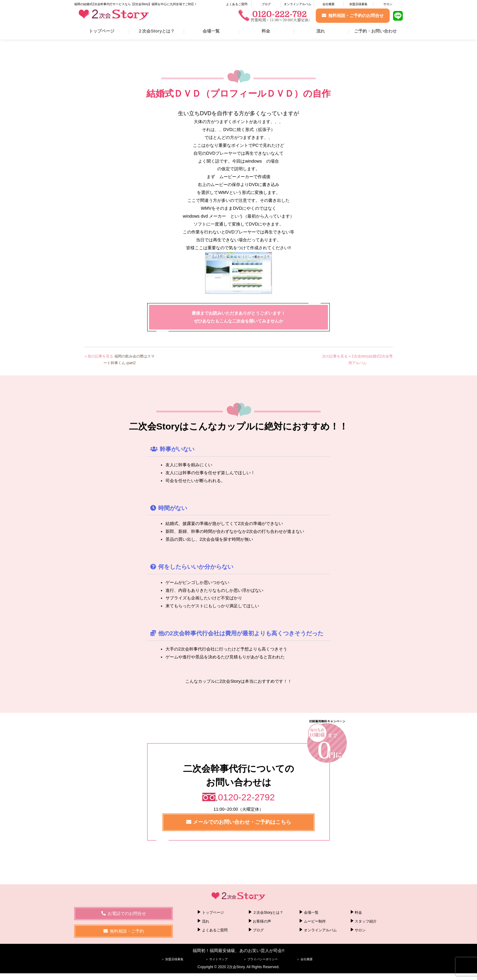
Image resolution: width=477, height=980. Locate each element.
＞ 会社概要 (305, 959)
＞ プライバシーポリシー (261, 959)
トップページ (102, 31)
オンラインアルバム (298, 4)
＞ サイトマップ (216, 959)
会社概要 (329, 4)
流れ (321, 31)
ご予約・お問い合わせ (375, 31)
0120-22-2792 (247, 797)
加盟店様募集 (358, 4)
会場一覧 (211, 31)
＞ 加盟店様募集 (172, 959)
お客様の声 (262, 921)
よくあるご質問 (237, 4)
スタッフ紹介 (366, 921)
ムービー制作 (315, 921)
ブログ (266, 4)
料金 (266, 31)
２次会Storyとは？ (156, 31)
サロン (388, 4)
